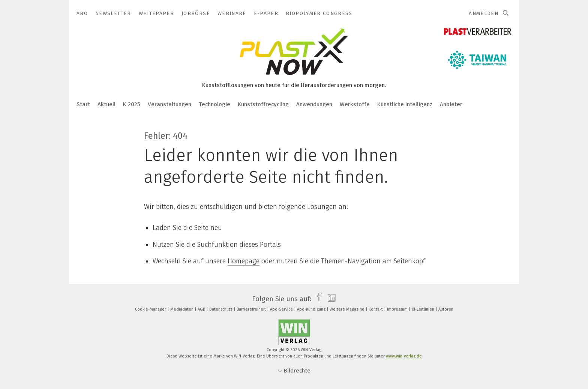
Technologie (214, 104)
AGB (202, 309)
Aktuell (106, 104)
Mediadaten (182, 309)
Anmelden (484, 13)
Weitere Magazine (348, 309)
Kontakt (376, 309)
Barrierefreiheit (252, 309)
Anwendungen (314, 104)
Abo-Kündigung (312, 309)
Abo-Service (282, 309)
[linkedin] (330, 299)
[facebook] (317, 299)
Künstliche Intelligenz (405, 104)
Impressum (398, 309)
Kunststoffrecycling (263, 104)
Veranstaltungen (169, 104)
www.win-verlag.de (404, 356)
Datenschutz (221, 309)
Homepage (244, 261)
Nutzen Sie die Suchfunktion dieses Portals (217, 245)
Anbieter (451, 104)
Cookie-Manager (151, 309)
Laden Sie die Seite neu (187, 228)
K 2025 (132, 104)
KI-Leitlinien (424, 309)
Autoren (446, 309)
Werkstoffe (355, 104)
